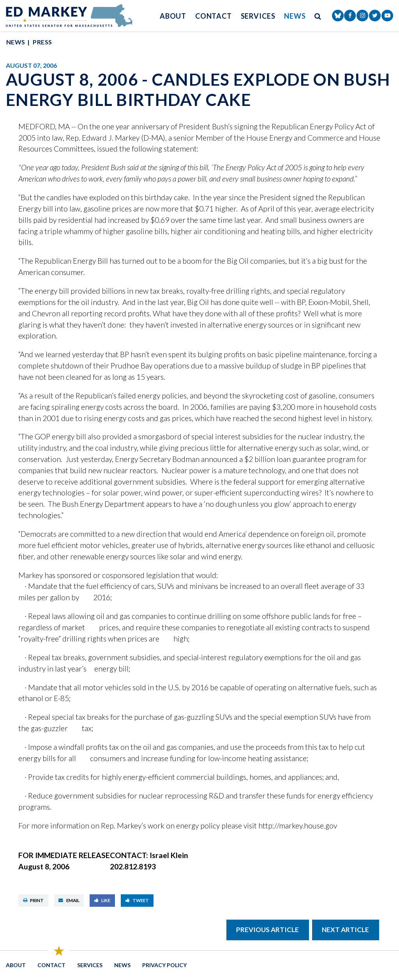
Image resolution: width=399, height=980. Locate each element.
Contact (214, 16)
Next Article (345, 930)
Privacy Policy (164, 965)
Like (102, 900)
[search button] (318, 16)
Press (42, 42)
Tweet (137, 900)
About (173, 16)
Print (34, 900)
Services (258, 16)
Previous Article (267, 930)
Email (69, 900)
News (295, 16)
